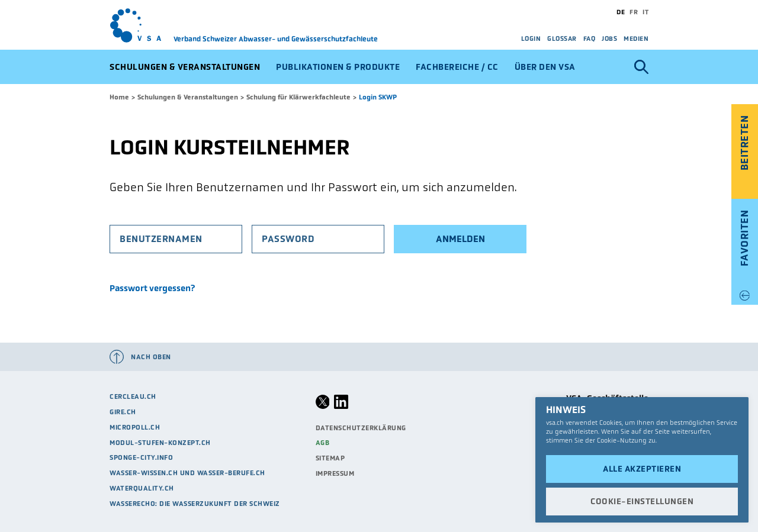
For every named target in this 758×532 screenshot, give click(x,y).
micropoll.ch (135, 427)
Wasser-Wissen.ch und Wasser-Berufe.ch (187, 473)
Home (119, 97)
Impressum (335, 473)
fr (634, 12)
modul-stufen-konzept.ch (160, 443)
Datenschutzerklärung (361, 428)
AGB (323, 443)
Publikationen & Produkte (338, 67)
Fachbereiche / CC (457, 67)
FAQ (590, 38)
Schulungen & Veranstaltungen (185, 67)
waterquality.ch (142, 488)
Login (531, 38)
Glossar (562, 38)
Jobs (609, 38)
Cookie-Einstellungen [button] (642, 501)
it (645, 12)
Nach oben (151, 357)
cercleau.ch (133, 396)
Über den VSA (545, 67)
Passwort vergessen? (152, 288)
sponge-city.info (141, 457)
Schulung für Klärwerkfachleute (298, 97)
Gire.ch (123, 412)
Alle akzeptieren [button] (642, 469)
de (621, 12)
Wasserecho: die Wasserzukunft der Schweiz (195, 504)
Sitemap (330, 458)
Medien (636, 38)
